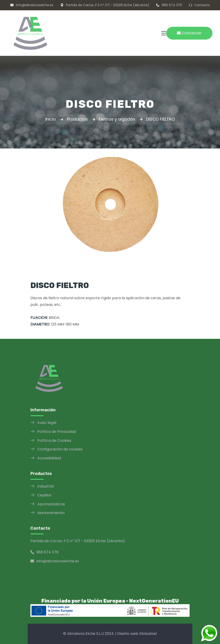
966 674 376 (172, 5)
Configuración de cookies (60, 449)
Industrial (46, 486)
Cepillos (44, 495)
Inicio (51, 119)
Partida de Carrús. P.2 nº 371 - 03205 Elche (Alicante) (108, 5)
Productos (77, 119)
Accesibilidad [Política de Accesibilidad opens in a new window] (49, 458)
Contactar (189, 33)
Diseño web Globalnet (137, 634)
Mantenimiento (51, 513)
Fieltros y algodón (117, 119)
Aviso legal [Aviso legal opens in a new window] (47, 423)
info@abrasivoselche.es (35, 5)
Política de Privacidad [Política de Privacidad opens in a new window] (57, 432)
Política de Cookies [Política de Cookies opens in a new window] (54, 441)
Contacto (202, 5)
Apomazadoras (51, 504)
